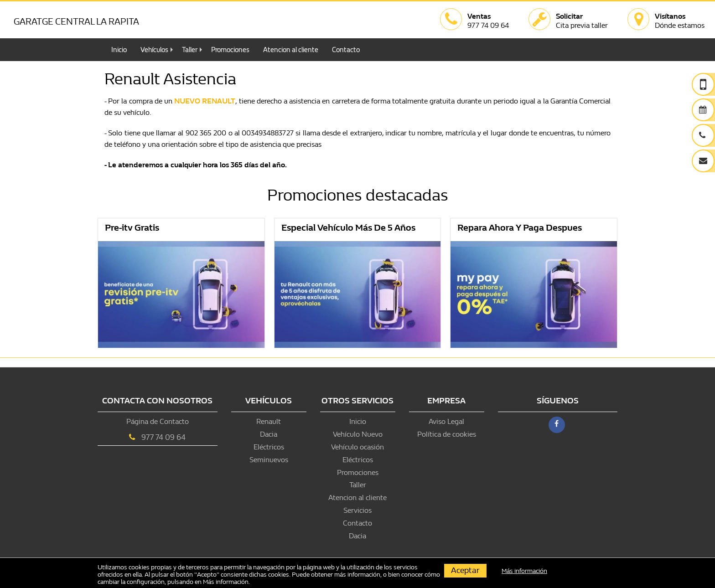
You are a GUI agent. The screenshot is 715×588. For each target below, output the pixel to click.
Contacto (346, 50)
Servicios (357, 510)
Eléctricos (269, 447)
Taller (190, 50)
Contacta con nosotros (157, 401)
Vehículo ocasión (357, 447)
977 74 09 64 (163, 437)
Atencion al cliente (291, 50)
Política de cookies (447, 434)
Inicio (119, 50)
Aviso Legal (446, 421)
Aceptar (465, 570)
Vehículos (154, 50)
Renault (269, 421)
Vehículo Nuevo (358, 434)
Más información (226, 582)
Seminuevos (269, 460)
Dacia (269, 434)
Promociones (230, 50)
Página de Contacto (158, 421)
